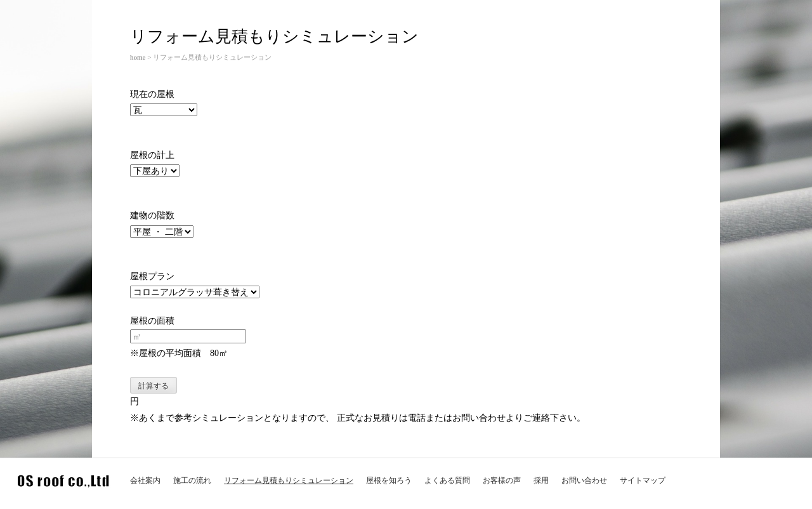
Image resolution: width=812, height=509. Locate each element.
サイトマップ (643, 480)
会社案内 (145, 480)
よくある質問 (447, 480)
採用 (541, 480)
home (138, 57)
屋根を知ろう (389, 480)
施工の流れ (192, 480)
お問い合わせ (584, 480)
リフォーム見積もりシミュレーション (289, 480)
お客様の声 (502, 480)
